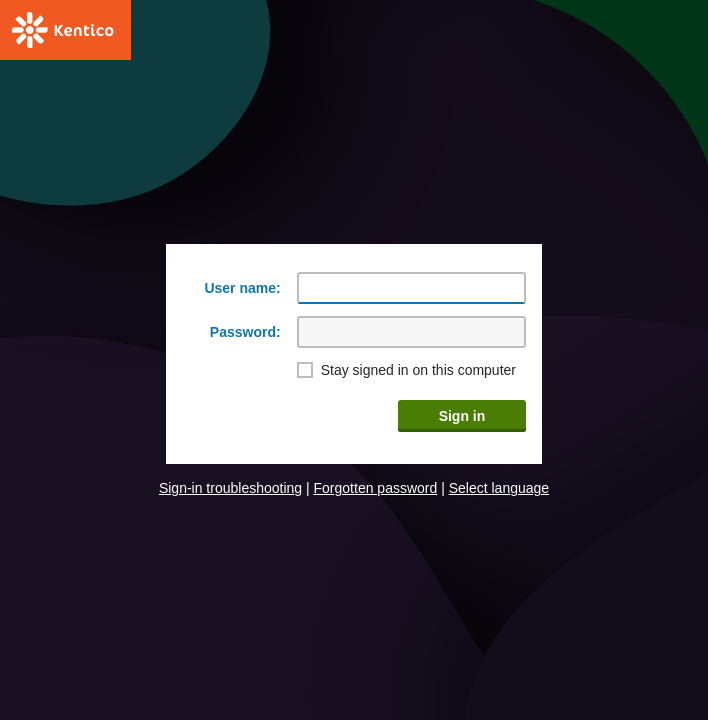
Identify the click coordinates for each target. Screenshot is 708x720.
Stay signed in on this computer (418, 370)
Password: (245, 332)
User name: (242, 288)
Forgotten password (376, 488)
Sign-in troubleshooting (230, 488)
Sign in (462, 416)
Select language (499, 488)
